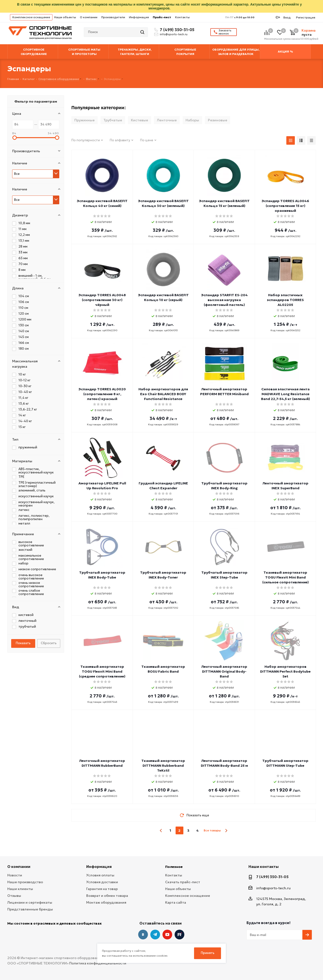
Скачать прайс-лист (183, 882)
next (226, 831)
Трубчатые (113, 120)
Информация (139, 17)
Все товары (212, 830)
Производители (113, 17)
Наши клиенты (20, 889)
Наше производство (25, 882)
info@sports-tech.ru (174, 34)
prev (161, 831)
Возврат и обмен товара (107, 896)
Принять (208, 953)
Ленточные (167, 120)
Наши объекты (65, 17)
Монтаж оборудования (106, 902)
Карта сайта (176, 902)
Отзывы (14, 896)
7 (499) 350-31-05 (176, 30)
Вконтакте (143, 935)
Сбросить (49, 643)
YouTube (167, 935)
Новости (15, 875)
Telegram (155, 935)
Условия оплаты (100, 875)
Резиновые (218, 120)
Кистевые (140, 120)
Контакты (182, 17)
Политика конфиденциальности (98, 963)
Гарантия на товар (102, 889)
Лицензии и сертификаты (30, 902)
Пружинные (85, 120)
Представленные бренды (30, 909)
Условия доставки (102, 882)
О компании (89, 17)
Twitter (179, 935)
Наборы (192, 120)
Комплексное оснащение (31, 17)
